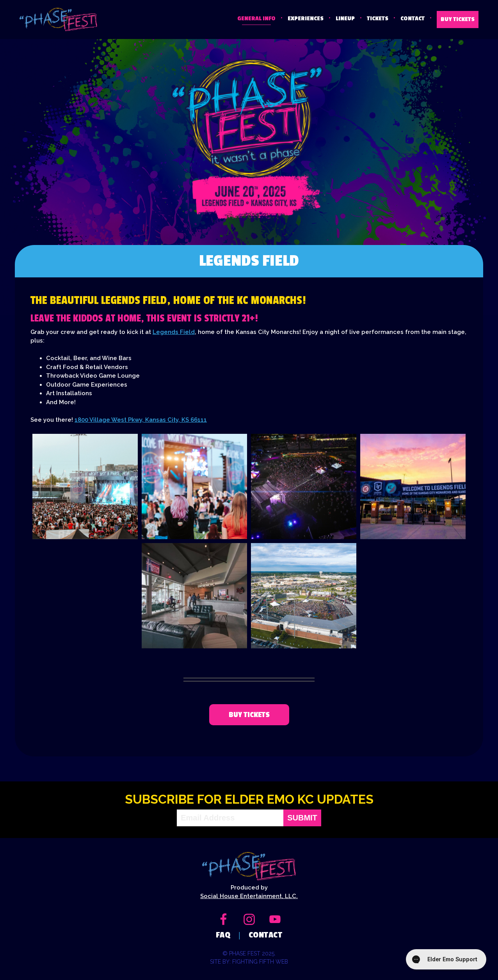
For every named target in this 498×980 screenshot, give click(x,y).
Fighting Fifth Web (260, 962)
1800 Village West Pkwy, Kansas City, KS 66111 (141, 420)
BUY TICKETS (458, 19)
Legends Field (174, 332)
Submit (302, 818)
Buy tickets (249, 715)
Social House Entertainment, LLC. (249, 896)
